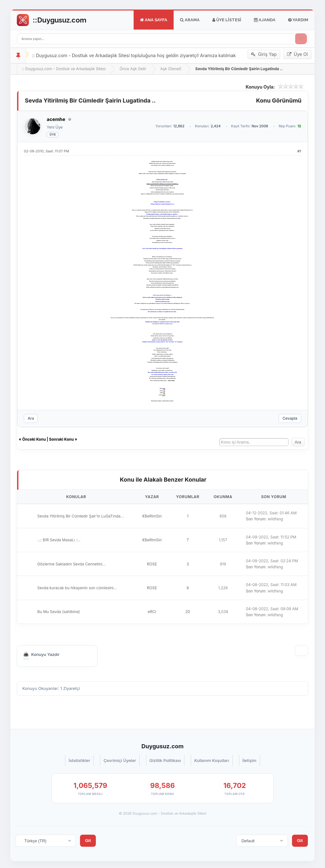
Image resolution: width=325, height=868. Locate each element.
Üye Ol (297, 54)
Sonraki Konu (62, 440)
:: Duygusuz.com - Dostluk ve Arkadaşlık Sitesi (64, 69)
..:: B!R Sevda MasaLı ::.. (59, 541)
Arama (190, 20)
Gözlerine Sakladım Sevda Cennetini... (72, 565)
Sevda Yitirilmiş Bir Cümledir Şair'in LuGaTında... (81, 517)
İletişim (249, 761)
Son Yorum (255, 520)
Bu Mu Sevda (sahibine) (59, 613)
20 (188, 613)
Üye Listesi (227, 20)
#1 (299, 151)
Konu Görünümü (279, 100)
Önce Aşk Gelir (133, 69)
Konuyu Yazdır (45, 655)
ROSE (152, 565)
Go (52, 20)
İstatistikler (79, 761)
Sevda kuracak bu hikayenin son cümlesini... (77, 588)
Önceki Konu (34, 440)
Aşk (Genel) (171, 69)
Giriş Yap (264, 54)
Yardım (298, 20)
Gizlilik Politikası (165, 761)
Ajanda (265, 20)
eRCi (152, 613)
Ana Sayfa (154, 20)
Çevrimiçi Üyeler (120, 761)
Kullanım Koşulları (212, 761)
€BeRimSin (152, 517)
